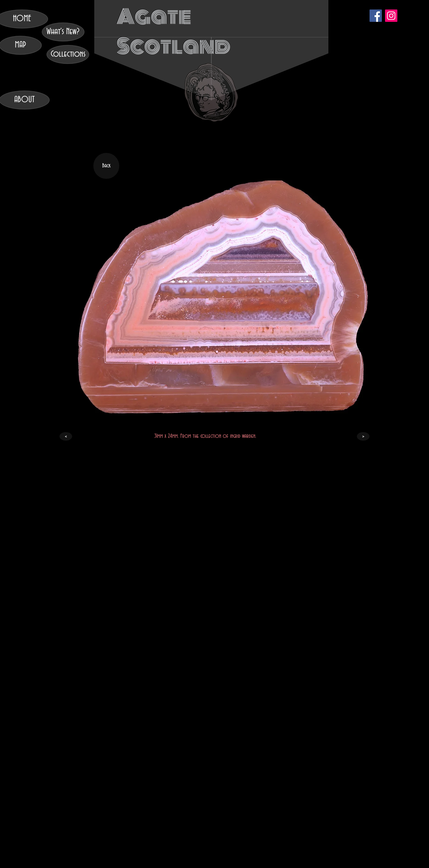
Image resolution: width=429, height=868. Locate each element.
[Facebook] (376, 16)
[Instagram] (391, 16)
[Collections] (68, 54)
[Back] (106, 166)
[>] (363, 436)
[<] (66, 436)
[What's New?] (63, 32)
